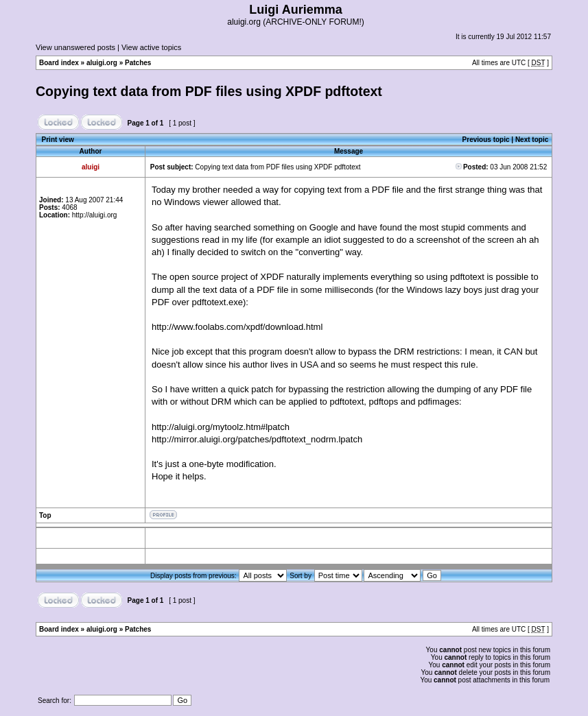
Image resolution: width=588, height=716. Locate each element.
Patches (138, 63)
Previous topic (486, 140)
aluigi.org (102, 63)
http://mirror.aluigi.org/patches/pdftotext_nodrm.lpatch (257, 439)
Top (45, 515)
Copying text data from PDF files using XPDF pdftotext (209, 91)
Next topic (532, 140)
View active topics (151, 47)
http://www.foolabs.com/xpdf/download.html (237, 327)
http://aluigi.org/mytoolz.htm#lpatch (221, 427)
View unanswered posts (75, 47)
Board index (59, 63)
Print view (58, 140)
